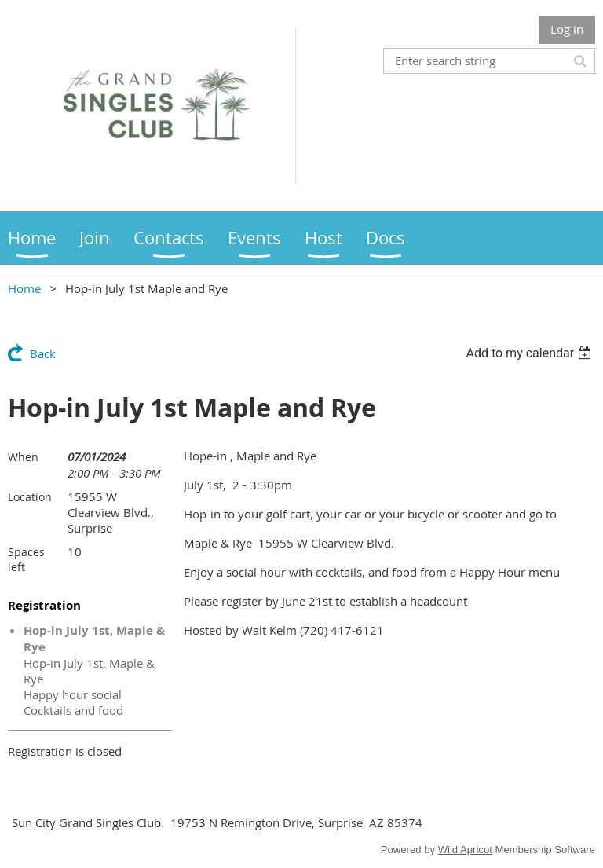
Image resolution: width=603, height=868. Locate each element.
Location (30, 497)
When (23, 457)
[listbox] (530, 353)
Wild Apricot (465, 850)
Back (43, 353)
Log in (567, 29)
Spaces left (26, 559)
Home (24, 288)
